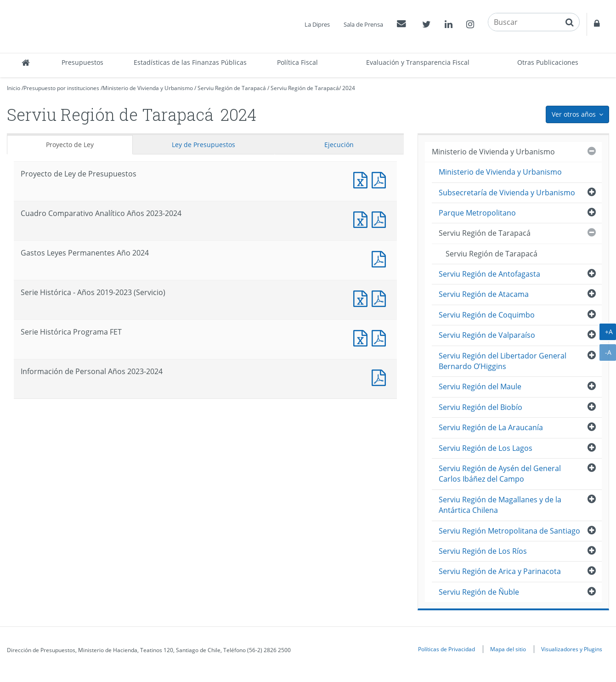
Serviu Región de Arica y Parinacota (500, 571)
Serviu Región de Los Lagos (486, 448)
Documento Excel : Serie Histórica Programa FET (362, 337)
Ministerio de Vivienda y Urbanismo (148, 88)
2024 (349, 88)
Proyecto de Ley (70, 145)
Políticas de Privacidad (446, 649)
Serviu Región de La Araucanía (491, 427)
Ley (203, 145)
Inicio (14, 88)
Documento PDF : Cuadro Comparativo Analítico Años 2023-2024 (381, 219)
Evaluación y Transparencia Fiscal (418, 62)
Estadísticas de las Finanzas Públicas (190, 62)
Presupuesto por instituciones (61, 88)
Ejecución (339, 145)
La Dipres (317, 24)
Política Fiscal (297, 62)
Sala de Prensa (363, 24)
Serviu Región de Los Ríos (483, 551)
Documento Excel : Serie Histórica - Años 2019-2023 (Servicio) (362, 298)
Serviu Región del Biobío (480, 407)
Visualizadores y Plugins (572, 649)
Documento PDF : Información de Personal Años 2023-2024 (381, 377)
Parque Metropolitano (477, 213)
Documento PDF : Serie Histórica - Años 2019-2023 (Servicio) (381, 298)
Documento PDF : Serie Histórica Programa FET (381, 337)
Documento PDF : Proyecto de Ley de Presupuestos (381, 179)
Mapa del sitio (508, 649)
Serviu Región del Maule (480, 386)
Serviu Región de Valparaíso (487, 335)
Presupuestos (82, 62)
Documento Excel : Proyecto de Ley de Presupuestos (362, 179)
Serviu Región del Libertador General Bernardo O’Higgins (503, 361)
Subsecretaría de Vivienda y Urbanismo (507, 193)
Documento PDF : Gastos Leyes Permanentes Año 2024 (381, 258)
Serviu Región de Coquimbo (487, 315)
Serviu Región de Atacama (484, 294)
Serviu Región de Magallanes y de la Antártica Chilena (500, 505)
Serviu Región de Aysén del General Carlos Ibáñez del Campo (500, 474)
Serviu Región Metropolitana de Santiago (509, 531)
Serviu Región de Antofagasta (489, 274)
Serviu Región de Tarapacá (232, 88)
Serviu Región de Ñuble (479, 592)
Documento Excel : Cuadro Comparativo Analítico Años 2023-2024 (362, 219)
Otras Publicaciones (548, 62)
